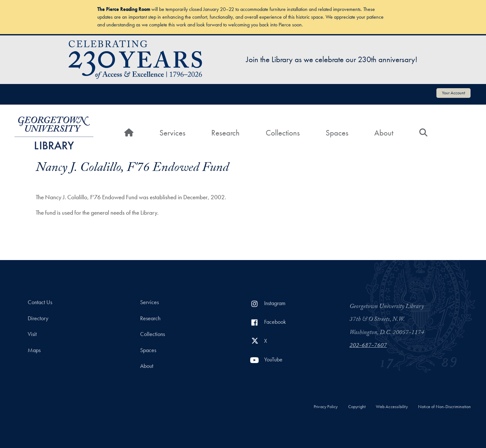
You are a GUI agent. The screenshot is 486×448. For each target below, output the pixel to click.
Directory (38, 318)
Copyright (357, 407)
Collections (283, 133)
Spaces (337, 133)
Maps (34, 350)
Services (172, 133)
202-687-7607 (368, 346)
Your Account (453, 93)
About (384, 133)
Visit (32, 334)
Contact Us (40, 302)
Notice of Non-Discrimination (445, 407)
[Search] (423, 133)
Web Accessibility (392, 407)
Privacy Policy (326, 407)
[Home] (129, 133)
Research (225, 133)
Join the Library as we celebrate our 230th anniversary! (332, 59)
